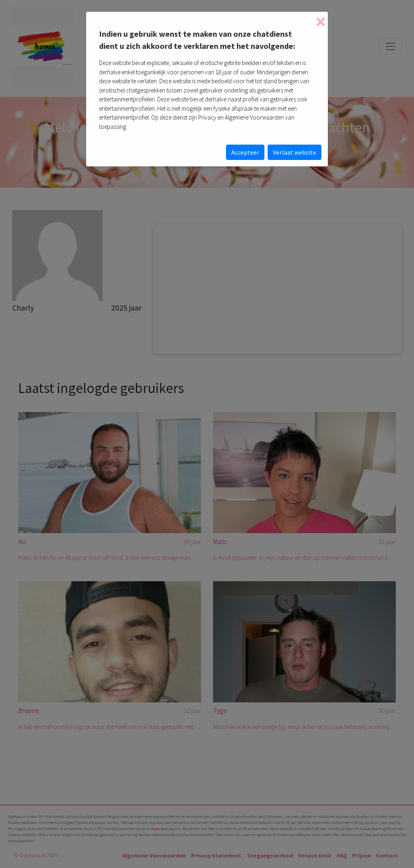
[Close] (321, 22)
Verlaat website (295, 152)
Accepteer (245, 152)
